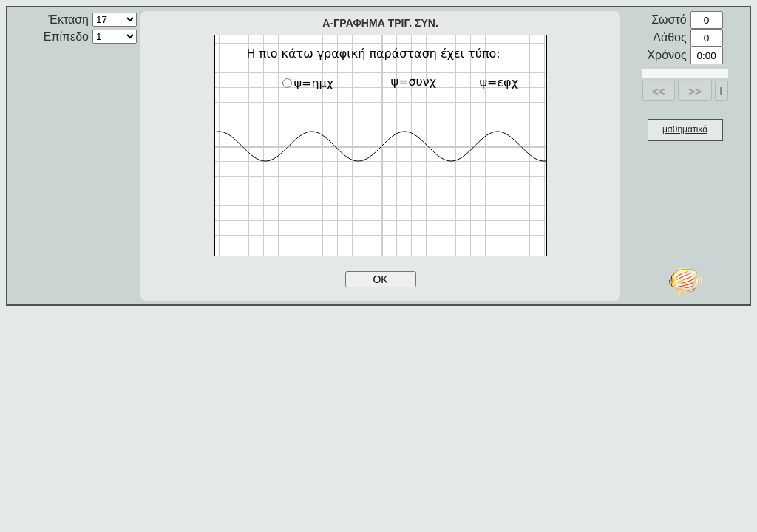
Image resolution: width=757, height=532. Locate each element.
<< (659, 91)
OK (380, 279)
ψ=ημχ (308, 83)
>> (695, 91)
